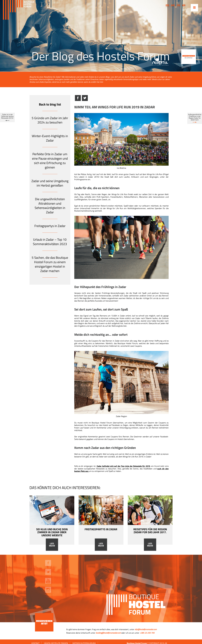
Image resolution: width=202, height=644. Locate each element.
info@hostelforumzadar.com (146, 629)
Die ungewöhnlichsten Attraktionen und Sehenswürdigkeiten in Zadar (50, 206)
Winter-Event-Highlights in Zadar (50, 138)
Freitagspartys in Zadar (50, 226)
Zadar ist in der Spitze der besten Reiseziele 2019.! (7, 116)
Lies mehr (52, 545)
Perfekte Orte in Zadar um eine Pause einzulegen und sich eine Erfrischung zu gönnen (50, 161)
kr (184, 5)
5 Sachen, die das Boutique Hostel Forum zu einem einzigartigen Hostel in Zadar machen (50, 264)
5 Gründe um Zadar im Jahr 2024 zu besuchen (50, 120)
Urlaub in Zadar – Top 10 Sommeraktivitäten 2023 (50, 242)
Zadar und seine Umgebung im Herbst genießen (50, 183)
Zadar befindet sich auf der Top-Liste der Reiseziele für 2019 (123, 466)
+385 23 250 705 (147, 633)
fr (178, 5)
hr (173, 5)
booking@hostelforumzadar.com (108, 633)
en (167, 5)
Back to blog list (50, 104)
